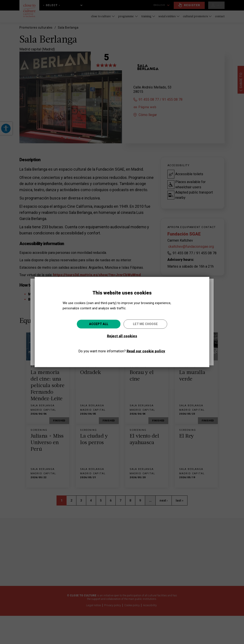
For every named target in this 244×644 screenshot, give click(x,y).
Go (153, 345)
